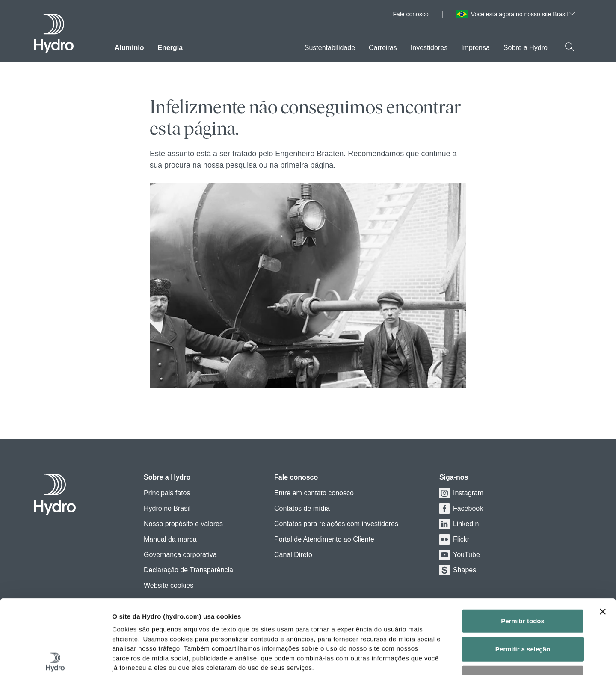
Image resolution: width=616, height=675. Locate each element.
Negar (523, 600)
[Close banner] (603, 535)
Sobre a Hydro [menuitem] (526, 48)
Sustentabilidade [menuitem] (330, 48)
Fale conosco (410, 14)
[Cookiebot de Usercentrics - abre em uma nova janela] (55, 658)
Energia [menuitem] (170, 48)
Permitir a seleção (523, 572)
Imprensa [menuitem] (475, 48)
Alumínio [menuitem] (129, 48)
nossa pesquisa (230, 165)
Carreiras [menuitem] (383, 48)
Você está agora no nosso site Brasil (523, 14)
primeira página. (308, 165)
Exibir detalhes (476, 658)
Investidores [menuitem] (429, 48)
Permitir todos (523, 544)
